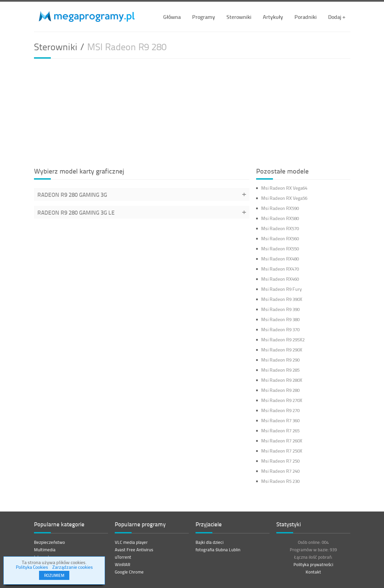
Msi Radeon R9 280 (280, 390)
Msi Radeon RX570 (280, 228)
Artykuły (273, 17)
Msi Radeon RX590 (280, 208)
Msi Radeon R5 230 (280, 481)
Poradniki (306, 17)
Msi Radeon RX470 (280, 269)
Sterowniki (239, 17)
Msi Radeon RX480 (280, 259)
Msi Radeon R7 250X (282, 451)
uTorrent (123, 557)
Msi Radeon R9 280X (282, 380)
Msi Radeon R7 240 (280, 471)
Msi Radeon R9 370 (280, 329)
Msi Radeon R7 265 (280, 430)
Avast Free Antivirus (134, 550)
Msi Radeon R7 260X (282, 441)
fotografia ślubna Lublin (218, 550)
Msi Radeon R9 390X (282, 299)
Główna (172, 17)
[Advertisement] (192, 112)
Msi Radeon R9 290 (280, 360)
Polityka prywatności (313, 564)
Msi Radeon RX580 (280, 218)
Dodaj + (337, 17)
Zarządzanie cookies (73, 567)
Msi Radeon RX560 (280, 238)
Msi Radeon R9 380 (280, 319)
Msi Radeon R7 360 (280, 420)
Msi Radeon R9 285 (280, 370)
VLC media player (131, 542)
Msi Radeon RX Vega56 (284, 198)
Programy (204, 17)
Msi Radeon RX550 (280, 249)
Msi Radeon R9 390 (280, 309)
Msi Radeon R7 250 (280, 461)
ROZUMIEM (54, 575)
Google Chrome (129, 572)
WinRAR (123, 564)
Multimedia (45, 550)
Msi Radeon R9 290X (282, 350)
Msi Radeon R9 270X (282, 400)
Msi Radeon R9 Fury (282, 289)
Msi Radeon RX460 (280, 279)
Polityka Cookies (32, 567)
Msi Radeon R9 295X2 (283, 339)
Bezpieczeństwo (49, 542)
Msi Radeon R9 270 (280, 410)
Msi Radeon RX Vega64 (284, 188)
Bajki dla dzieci (210, 542)
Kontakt (313, 572)
